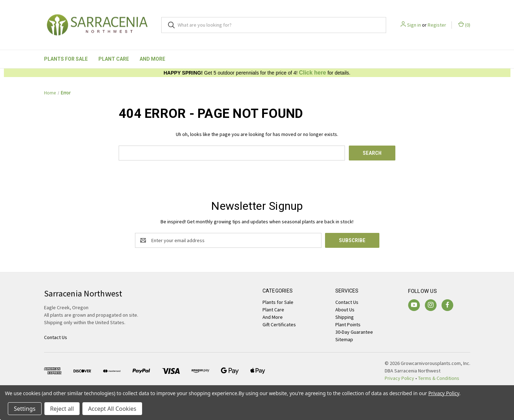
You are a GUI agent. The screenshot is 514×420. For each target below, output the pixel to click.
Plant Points (348, 324)
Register (437, 25)
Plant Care (114, 59)
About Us (345, 310)
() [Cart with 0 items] (464, 25)
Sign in (414, 25)
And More (152, 59)
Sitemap (344, 339)
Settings (25, 409)
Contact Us (347, 302)
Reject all (62, 409)
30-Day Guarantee (354, 332)
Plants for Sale (66, 59)
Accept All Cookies (112, 409)
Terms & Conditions (439, 378)
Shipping (345, 317)
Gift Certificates (279, 324)
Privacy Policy (399, 378)
